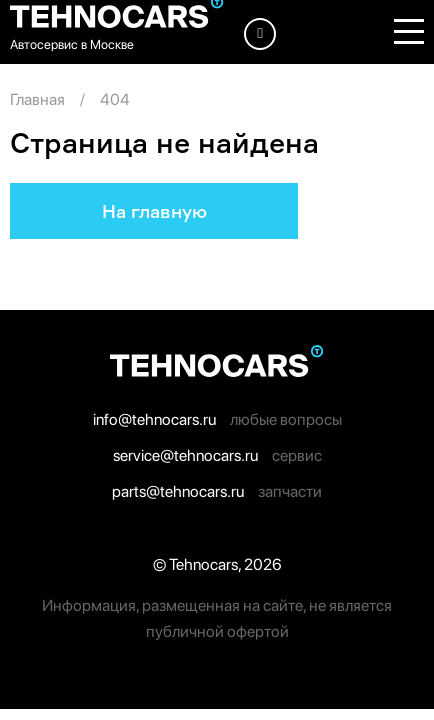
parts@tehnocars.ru (178, 491)
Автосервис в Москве (72, 44)
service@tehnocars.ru (185, 455)
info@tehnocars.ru (154, 419)
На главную (154, 211)
